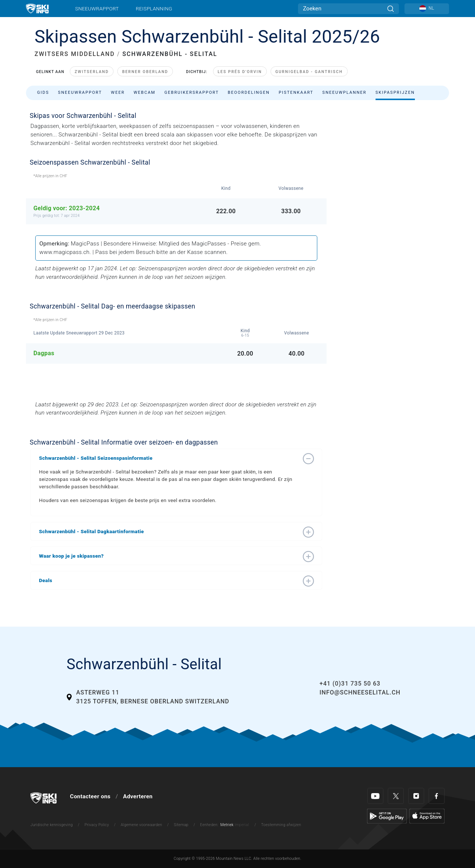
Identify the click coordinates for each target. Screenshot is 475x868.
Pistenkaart (296, 93)
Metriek (227, 825)
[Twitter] (396, 796)
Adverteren (138, 796)
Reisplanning (154, 9)
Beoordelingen (249, 93)
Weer (118, 93)
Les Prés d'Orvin (240, 72)
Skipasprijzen (395, 93)
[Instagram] (416, 796)
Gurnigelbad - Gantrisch (309, 72)
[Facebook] (437, 796)
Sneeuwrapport (97, 9)
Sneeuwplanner (345, 93)
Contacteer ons (90, 796)
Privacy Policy (97, 825)
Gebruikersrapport (192, 93)
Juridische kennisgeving (52, 825)
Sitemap (181, 825)
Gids (43, 93)
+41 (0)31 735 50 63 (350, 684)
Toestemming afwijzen (281, 825)
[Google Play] (387, 816)
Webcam (145, 93)
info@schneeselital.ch (360, 692)
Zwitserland (92, 72)
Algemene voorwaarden (141, 825)
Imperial (242, 825)
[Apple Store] (427, 816)
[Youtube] (375, 796)
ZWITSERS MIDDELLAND (75, 54)
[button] (169, 458)
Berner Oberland (145, 72)
